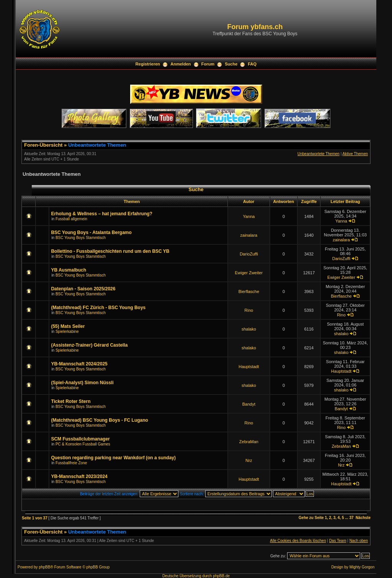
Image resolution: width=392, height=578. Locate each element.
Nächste (363, 518)
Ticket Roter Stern (71, 401)
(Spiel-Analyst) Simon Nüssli (82, 383)
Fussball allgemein (71, 219)
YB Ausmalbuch (69, 270)
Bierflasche (249, 291)
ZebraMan (249, 442)
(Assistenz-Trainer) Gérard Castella (89, 345)
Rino (249, 310)
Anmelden (180, 64)
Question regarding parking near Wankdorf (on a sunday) (113, 458)
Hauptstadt (249, 367)
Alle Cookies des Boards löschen (298, 541)
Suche (231, 64)
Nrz (249, 460)
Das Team (338, 541)
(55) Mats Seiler (68, 326)
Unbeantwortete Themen (97, 145)
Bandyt (249, 404)
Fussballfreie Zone (71, 463)
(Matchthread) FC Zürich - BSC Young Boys (98, 308)
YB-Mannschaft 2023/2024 (79, 476)
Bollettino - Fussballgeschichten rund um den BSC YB (110, 251)
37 (351, 518)
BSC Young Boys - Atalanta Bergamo (91, 233)
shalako (249, 329)
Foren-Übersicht (43, 145)
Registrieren (148, 64)
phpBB (44, 567)
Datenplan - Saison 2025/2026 (83, 289)
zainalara (249, 235)
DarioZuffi (249, 254)
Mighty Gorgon (362, 567)
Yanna (249, 216)
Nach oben (359, 541)
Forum (208, 64)
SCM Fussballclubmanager (80, 439)
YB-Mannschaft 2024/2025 (79, 364)
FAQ (252, 64)
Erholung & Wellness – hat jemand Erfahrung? (101, 214)
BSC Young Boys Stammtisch (81, 238)
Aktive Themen (355, 154)
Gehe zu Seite (311, 518)
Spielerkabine (67, 332)
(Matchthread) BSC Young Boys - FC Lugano (100, 420)
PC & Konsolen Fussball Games (83, 444)
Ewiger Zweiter (249, 273)
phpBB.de (221, 576)
